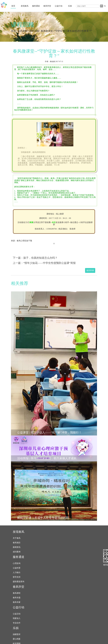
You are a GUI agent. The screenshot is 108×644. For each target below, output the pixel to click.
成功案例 (17, 552)
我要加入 (17, 618)
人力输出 (17, 572)
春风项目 (17, 543)
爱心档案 (17, 639)
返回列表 (90, 270)
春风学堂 (47, 6)
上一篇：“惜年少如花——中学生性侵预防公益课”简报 (44, 263)
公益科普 (17, 568)
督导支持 (17, 577)
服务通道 (36, 6)
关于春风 (17, 538)
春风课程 (22, 31)
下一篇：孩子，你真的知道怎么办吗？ (35, 258)
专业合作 (17, 623)
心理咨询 (17, 563)
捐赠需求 (17, 634)
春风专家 (17, 602)
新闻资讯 (17, 547)
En (105, 6)
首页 (13, 6)
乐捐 (70, 6)
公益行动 (59, 6)
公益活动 (17, 614)
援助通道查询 (19, 582)
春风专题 (17, 598)
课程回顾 (34, 31)
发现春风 (25, 6)
